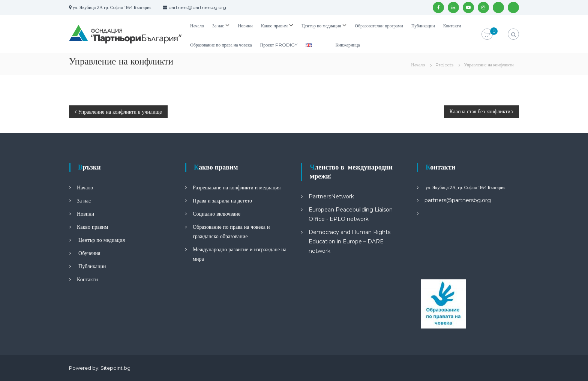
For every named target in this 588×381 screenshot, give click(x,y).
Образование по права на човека (221, 45)
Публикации (423, 26)
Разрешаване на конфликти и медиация (237, 187)
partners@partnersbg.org (458, 200)
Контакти (452, 26)
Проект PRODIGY (278, 45)
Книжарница (348, 45)
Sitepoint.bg (115, 368)
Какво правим (274, 26)
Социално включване (217, 214)
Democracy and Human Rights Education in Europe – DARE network (349, 241)
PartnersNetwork (331, 196)
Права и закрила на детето (222, 201)
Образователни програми (379, 26)
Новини (245, 26)
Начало (197, 26)
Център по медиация (321, 26)
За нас (218, 26)
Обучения (88, 253)
